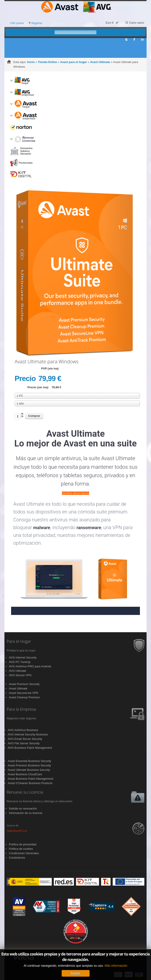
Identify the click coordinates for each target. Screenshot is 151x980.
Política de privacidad (23, 844)
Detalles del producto (75, 493)
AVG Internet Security (23, 657)
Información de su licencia (25, 813)
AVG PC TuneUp (20, 662)
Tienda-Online (47, 62)
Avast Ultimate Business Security (29, 770)
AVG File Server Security (24, 743)
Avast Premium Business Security (29, 765)
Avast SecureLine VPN (24, 693)
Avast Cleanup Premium (24, 697)
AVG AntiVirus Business (23, 730)
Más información (116, 966)
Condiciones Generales (24, 853)
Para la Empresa (21, 709)
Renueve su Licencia (25, 792)
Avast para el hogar (73, 62)
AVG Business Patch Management (30, 748)
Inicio (31, 62)
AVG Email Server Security (25, 739)
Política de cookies (21, 849)
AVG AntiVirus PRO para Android (30, 666)
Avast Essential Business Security (29, 761)
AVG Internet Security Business (28, 734)
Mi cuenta (18, 23)
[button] (11, 81)
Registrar (37, 23)
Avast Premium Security (24, 684)
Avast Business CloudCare (25, 774)
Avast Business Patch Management (30, 779)
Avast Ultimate (100, 62)
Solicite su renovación (23, 809)
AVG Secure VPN (20, 675)
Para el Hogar (19, 641)
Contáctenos (17, 858)
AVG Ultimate (18, 671)
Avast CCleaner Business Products (30, 783)
